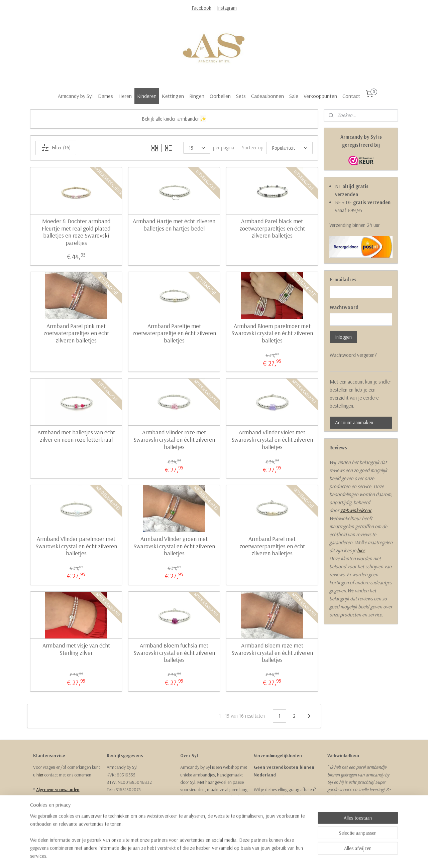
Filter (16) (56, 148)
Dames (105, 96)
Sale (294, 96)
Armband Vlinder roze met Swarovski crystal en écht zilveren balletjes (174, 440)
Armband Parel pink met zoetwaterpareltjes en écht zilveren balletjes (76, 333)
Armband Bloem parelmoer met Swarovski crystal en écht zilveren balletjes (272, 333)
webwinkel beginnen (230, 856)
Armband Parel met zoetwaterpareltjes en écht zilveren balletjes (272, 546)
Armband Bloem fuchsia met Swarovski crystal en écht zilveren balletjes (174, 653)
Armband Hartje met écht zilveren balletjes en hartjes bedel (174, 225)
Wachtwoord (344, 307)
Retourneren (47, 797)
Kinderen (147, 96)
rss (210, 856)
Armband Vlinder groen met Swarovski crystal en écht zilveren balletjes (174, 546)
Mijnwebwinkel (277, 856)
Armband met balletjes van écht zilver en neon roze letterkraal (76, 436)
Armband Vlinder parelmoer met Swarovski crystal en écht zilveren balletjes (76, 546)
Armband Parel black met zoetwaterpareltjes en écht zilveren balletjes (272, 228)
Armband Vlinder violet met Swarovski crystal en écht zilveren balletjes (272, 440)
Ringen (197, 96)
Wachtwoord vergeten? (353, 355)
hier (361, 550)
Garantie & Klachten (54, 805)
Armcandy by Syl (75, 96)
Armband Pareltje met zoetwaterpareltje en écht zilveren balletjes (174, 333)
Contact (351, 96)
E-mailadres (343, 279)
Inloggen (343, 337)
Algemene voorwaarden (58, 789)
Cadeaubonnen (267, 96)
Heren (125, 96)
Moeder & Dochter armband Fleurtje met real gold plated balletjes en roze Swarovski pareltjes (76, 232)
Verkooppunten (320, 96)
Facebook (201, 8)
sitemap (199, 856)
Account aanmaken (354, 422)
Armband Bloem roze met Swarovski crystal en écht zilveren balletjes (272, 653)
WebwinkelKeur (356, 510)
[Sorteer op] (289, 148)
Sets (241, 96)
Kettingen (173, 96)
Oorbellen (220, 96)
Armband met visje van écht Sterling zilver (76, 649)
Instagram (227, 8)
